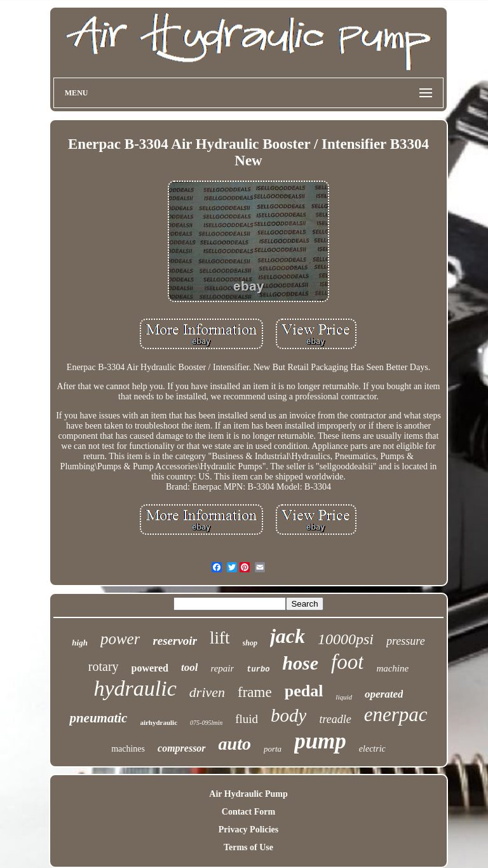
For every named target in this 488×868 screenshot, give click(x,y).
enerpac (396, 714)
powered (150, 668)
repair (222, 668)
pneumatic (98, 718)
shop (250, 643)
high (80, 643)
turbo (258, 670)
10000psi (346, 639)
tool (189, 667)
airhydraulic (159, 722)
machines (128, 749)
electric (372, 749)
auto (235, 744)
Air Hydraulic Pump (248, 794)
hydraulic (135, 688)
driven (207, 692)
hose (300, 663)
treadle (335, 719)
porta (273, 749)
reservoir (175, 641)
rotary (104, 666)
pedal (304, 691)
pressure (406, 641)
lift (220, 638)
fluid (247, 719)
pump (320, 741)
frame (255, 692)
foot (347, 662)
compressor (182, 748)
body (288, 715)
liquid (344, 697)
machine (392, 668)
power (120, 639)
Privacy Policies (248, 830)
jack (288, 636)
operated (384, 694)
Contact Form (248, 812)
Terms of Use (248, 847)
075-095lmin (206, 723)
